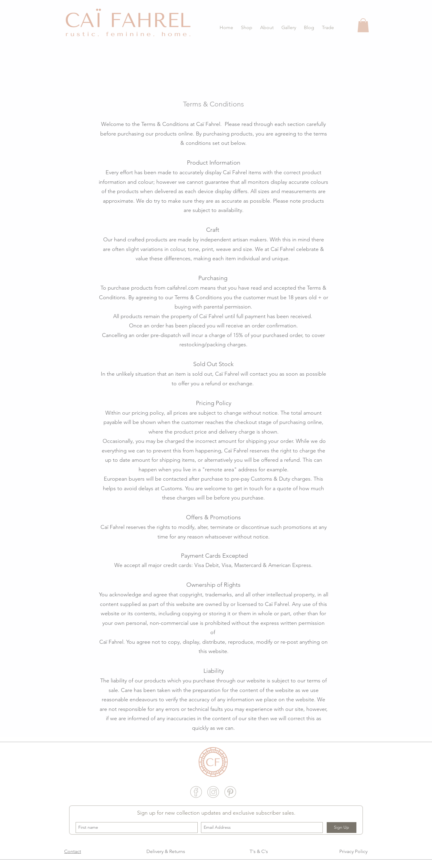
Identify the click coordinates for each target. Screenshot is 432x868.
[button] (246, 27)
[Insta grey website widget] (213, 792)
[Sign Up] (342, 828)
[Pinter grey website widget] (230, 792)
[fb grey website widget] (196, 792)
